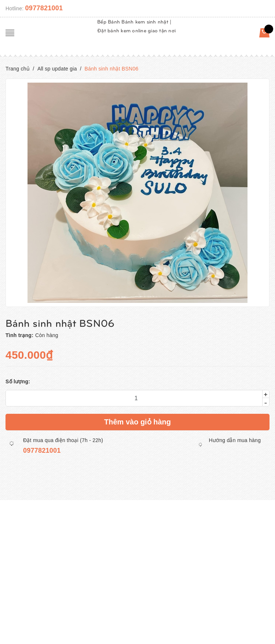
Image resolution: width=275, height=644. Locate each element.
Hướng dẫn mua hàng (235, 440)
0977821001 (44, 8)
